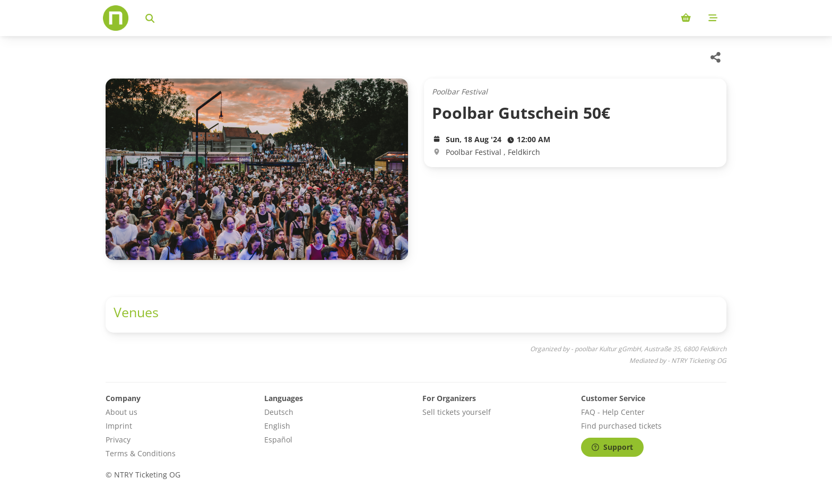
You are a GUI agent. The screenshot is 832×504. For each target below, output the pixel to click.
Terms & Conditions (141, 453)
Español (278, 440)
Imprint (119, 426)
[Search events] (150, 18)
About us (122, 412)
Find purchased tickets (621, 426)
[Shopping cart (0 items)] (686, 18)
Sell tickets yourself (457, 412)
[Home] (116, 18)
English (277, 426)
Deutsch (279, 412)
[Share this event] (716, 57)
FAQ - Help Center (613, 412)
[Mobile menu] (713, 18)
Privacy (118, 440)
